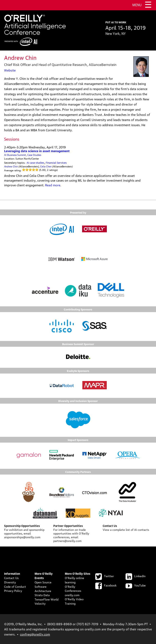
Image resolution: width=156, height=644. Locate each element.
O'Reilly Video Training (74, 601)
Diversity (10, 582)
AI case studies (35, 162)
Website (10, 70)
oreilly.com (72, 595)
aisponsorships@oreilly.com (22, 537)
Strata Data (42, 595)
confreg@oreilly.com (35, 634)
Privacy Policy (13, 590)
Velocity (40, 603)
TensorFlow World (47, 599)
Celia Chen (46, 166)
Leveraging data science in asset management (37, 151)
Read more (53, 185)
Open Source (43, 582)
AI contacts (142, 529)
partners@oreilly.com (67, 541)
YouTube (136, 585)
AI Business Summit (15, 155)
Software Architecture (43, 588)
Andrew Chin (11, 166)
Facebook (106, 585)
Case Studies (34, 155)
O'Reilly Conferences (73, 588)
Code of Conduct (15, 586)
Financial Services (56, 162)
